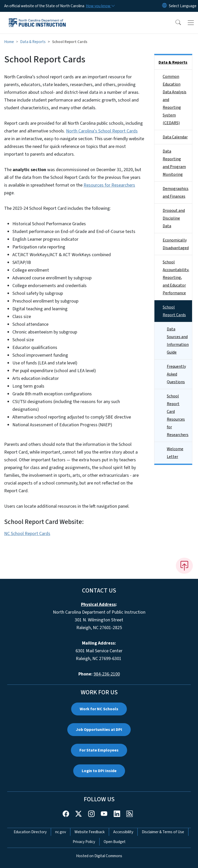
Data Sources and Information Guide (178, 341)
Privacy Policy (84, 842)
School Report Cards (174, 311)
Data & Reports (33, 42)
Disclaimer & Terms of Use (163, 832)
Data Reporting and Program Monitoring (174, 163)
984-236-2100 (107, 674)
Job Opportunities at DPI (99, 730)
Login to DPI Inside (99, 771)
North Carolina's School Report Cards (102, 131)
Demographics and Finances (176, 193)
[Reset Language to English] (164, 6)
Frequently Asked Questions (176, 374)
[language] (183, 6)
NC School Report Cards (27, 534)
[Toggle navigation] (191, 23)
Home (9, 42)
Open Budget (115, 842)
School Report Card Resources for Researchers (178, 415)
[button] (175, 23)
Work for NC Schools (99, 709)
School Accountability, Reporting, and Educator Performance (176, 278)
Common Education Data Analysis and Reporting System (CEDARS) (175, 100)
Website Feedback (90, 832)
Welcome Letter (175, 453)
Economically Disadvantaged (176, 244)
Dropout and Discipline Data (174, 218)
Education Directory (30, 832)
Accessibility (123, 832)
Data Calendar (175, 137)
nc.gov (61, 832)
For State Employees (99, 750)
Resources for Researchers (109, 185)
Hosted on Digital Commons (99, 856)
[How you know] (100, 6)
